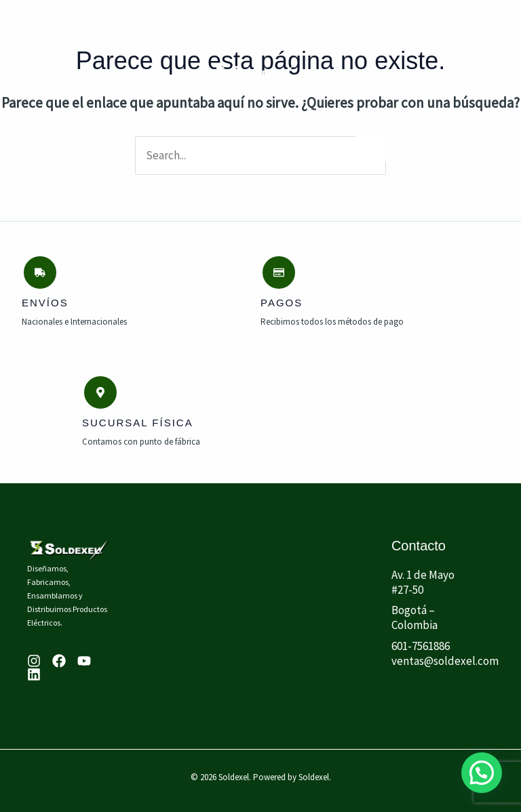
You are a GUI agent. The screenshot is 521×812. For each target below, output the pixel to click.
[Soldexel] (255, 73)
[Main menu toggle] (35, 73)
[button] (481, 772)
